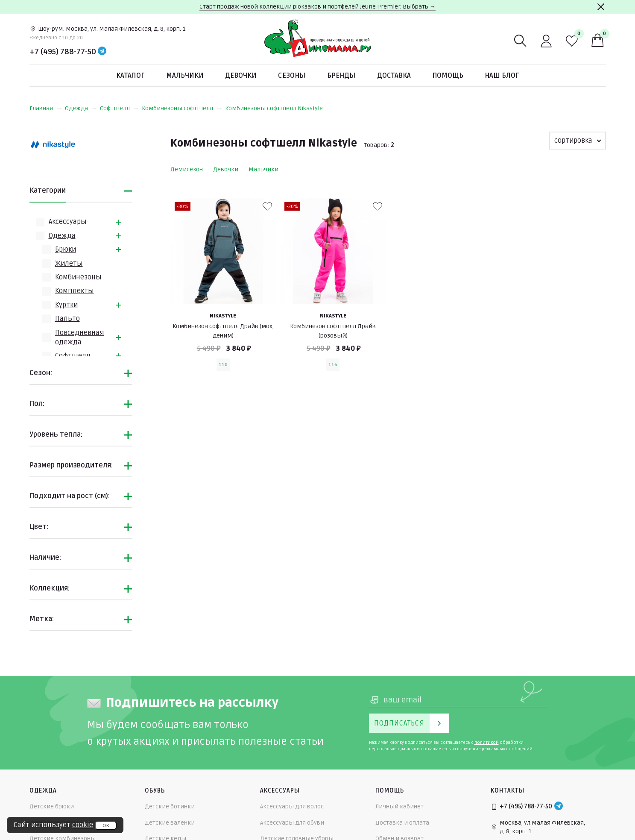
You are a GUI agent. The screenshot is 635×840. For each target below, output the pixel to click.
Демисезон (187, 169)
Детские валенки (170, 823)
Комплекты (75, 291)
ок (106, 825)
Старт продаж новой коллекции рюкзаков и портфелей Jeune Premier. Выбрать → (317, 7)
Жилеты (69, 264)
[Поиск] (521, 41)
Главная (45, 108)
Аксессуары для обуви (292, 823)
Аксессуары (68, 222)
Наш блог (502, 76)
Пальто (67, 319)
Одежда (81, 108)
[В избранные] (267, 206)
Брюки (66, 250)
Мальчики (185, 76)
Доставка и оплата (402, 823)
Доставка (394, 76)
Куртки (66, 305)
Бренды (341, 76)
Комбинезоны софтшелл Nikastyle (274, 108)
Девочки (241, 76)
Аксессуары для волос (292, 806)
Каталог (130, 76)
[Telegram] (102, 52)
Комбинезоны (78, 277)
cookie (83, 825)
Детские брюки (52, 806)
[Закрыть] (601, 7)
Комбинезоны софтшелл (182, 108)
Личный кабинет (399, 806)
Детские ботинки (170, 806)
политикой (487, 743)
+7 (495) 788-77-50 (63, 52)
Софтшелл (119, 108)
